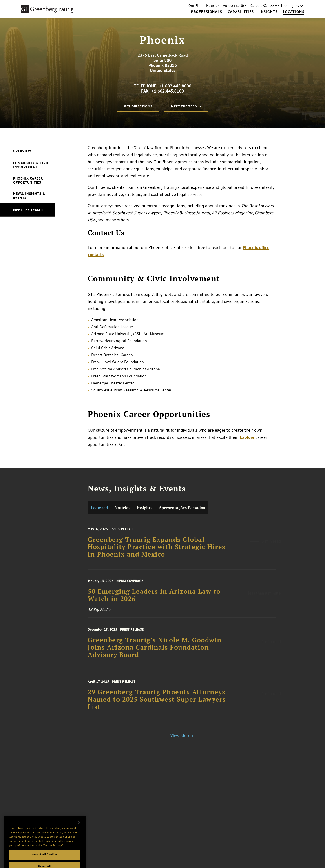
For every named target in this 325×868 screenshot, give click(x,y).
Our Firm (196, 5)
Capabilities (241, 12)
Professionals (207, 12)
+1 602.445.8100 (168, 91)
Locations (294, 12)
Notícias (213, 5)
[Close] (79, 828)
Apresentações (235, 5)
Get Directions (138, 106)
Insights (269, 12)
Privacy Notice (63, 838)
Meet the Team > (186, 106)
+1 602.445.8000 (175, 86)
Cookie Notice (17, 842)
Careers (257, 5)
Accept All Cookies (45, 860)
